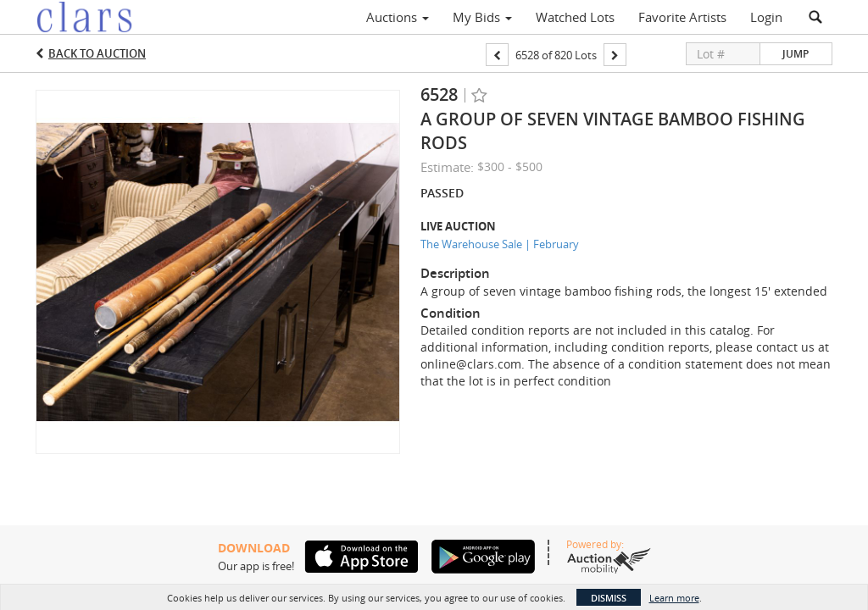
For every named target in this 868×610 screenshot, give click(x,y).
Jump (796, 54)
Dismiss (609, 598)
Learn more (674, 598)
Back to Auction (97, 53)
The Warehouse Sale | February (500, 244)
